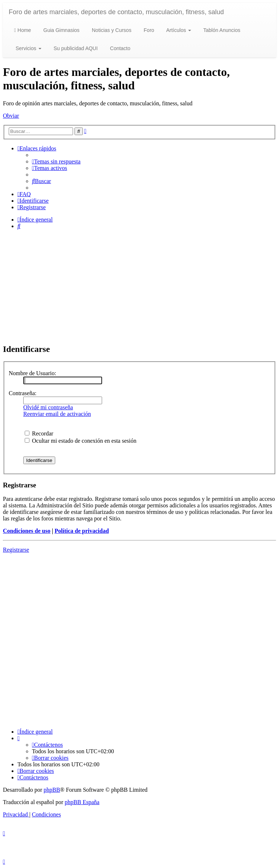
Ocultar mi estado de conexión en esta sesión (80, 441)
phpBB (52, 790)
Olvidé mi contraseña (48, 407)
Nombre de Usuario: (33, 373)
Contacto (120, 48)
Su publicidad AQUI (75, 48)
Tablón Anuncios (221, 30)
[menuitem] (56, 161)
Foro (148, 30)
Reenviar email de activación (57, 414)
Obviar (11, 116)
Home (23, 30)
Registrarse (16, 550)
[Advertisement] (139, 286)
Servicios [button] (28, 48)
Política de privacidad (82, 531)
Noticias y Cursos (111, 30)
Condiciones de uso (27, 531)
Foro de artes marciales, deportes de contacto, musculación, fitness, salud (116, 12)
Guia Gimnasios (60, 30)
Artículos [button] (178, 30)
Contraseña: (23, 393)
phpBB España (82, 802)
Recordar (39, 433)
